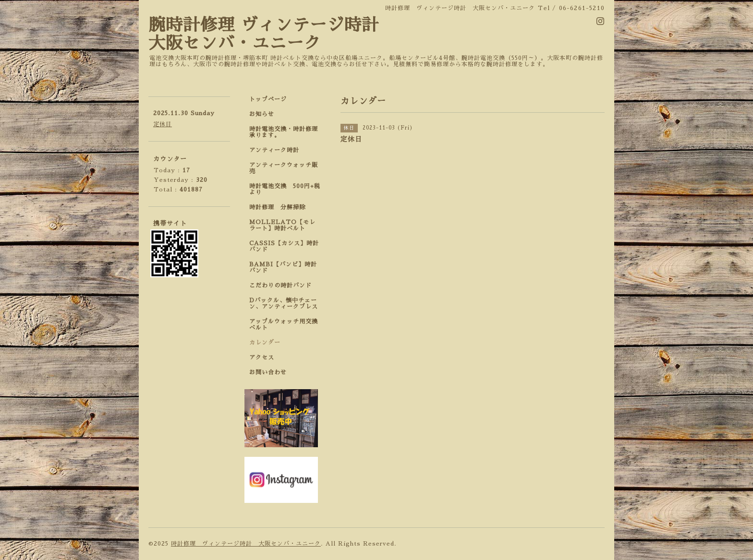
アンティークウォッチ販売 (284, 168)
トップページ (268, 99)
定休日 (163, 124)
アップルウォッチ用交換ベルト (284, 325)
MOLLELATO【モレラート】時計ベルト (282, 225)
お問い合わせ (268, 372)
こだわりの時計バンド (284, 286)
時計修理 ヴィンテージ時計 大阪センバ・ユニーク (246, 544)
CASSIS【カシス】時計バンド (284, 246)
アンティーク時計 (277, 150)
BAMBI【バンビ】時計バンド (283, 268)
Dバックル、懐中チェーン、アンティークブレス (284, 304)
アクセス (262, 357)
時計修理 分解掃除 (280, 207)
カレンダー (265, 343)
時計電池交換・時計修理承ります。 (284, 132)
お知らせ (262, 114)
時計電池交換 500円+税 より (288, 189)
